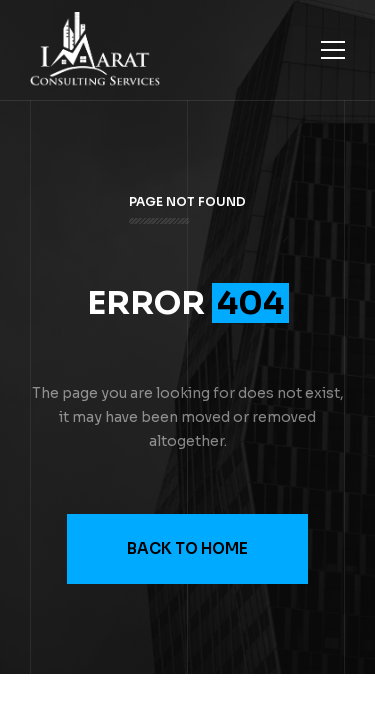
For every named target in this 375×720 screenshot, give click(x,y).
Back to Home (187, 548)
